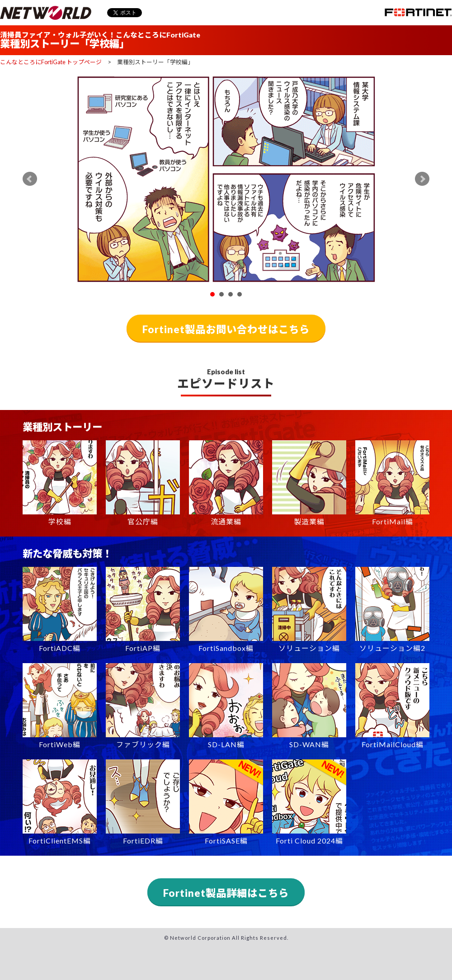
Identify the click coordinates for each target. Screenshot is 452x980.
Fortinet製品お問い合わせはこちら (226, 329)
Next (422, 179)
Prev (30, 179)
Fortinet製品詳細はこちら (226, 893)
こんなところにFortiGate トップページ (51, 62)
